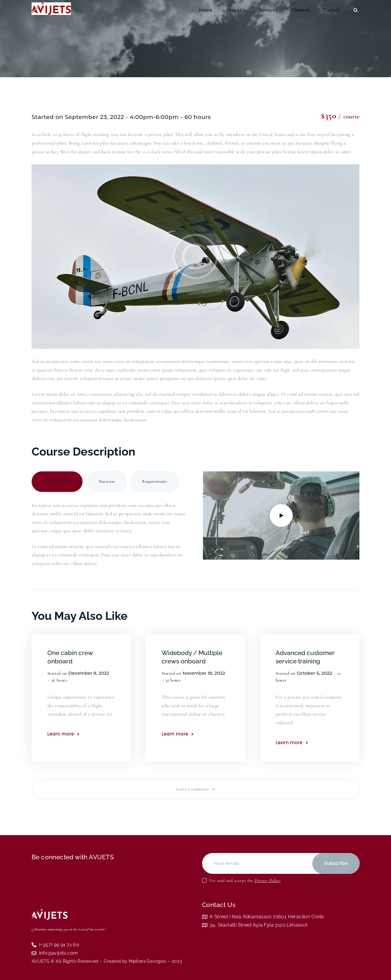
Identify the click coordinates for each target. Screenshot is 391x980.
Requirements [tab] (155, 481)
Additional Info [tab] (57, 481)
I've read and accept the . (245, 880)
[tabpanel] (110, 532)
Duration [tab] (107, 481)
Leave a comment (193, 789)
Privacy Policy (268, 880)
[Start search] (356, 10)
